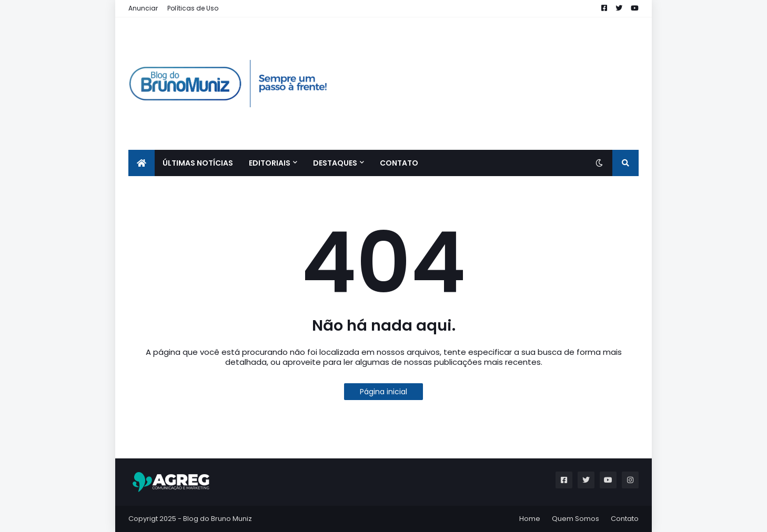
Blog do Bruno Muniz (218, 519)
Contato (625, 519)
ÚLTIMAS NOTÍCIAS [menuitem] (198, 163)
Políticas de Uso (193, 8)
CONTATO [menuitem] (399, 163)
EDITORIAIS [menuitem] (270, 163)
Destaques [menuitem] (335, 163)
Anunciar (143, 8)
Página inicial (383, 392)
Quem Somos (576, 519)
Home (530, 519)
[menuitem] (142, 163)
